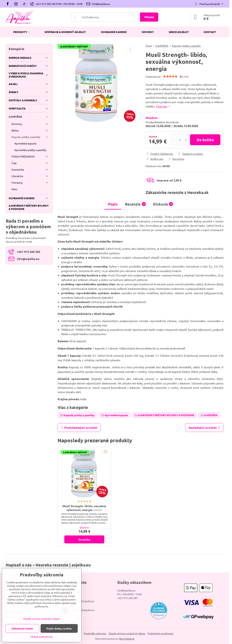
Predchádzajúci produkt (79, 428)
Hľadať (149, 17)
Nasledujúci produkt (204, 428)
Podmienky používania (160, 633)
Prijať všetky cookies (59, 628)
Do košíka (205, 140)
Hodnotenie (153, 76)
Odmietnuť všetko (22, 628)
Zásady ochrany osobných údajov (127, 633)
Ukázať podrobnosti (42, 637)
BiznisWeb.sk (127, 639)
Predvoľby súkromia (95, 633)
